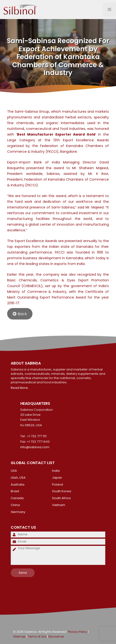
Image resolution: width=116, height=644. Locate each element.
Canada (17, 498)
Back (20, 314)
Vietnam (59, 505)
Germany (18, 512)
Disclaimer (56, 636)
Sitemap (19, 636)
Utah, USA (18, 478)
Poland (58, 484)
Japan (57, 478)
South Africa (61, 498)
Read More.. (20, 388)
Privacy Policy (78, 632)
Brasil (15, 491)
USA (14, 471)
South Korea (62, 491)
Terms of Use (37, 636)
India (56, 471)
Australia (18, 484)
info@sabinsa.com (35, 447)
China (15, 505)
